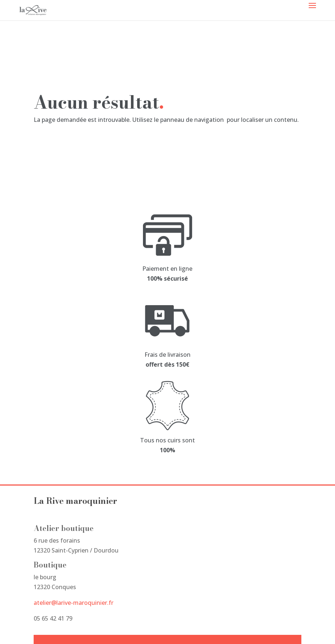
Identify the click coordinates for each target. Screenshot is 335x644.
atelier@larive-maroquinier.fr (74, 445)
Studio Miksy (52, 628)
